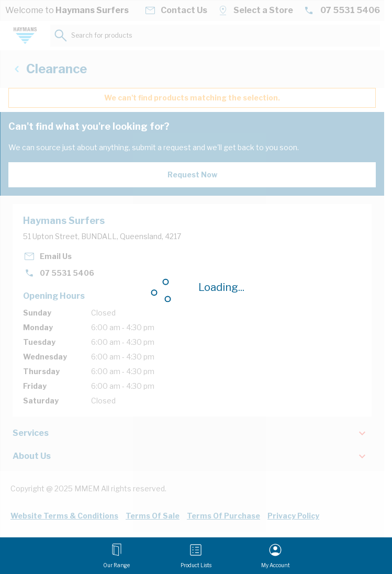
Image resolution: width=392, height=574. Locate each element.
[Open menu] (116, 556)
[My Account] (276, 556)
